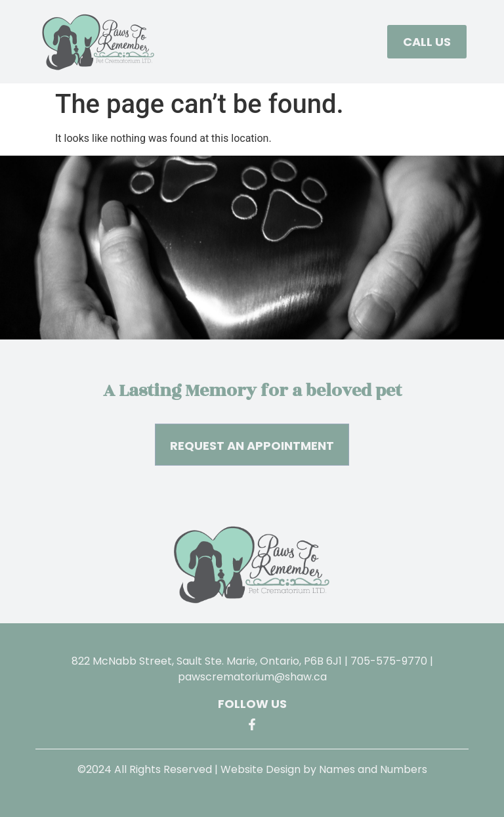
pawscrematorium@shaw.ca (252, 677)
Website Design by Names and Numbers (324, 769)
